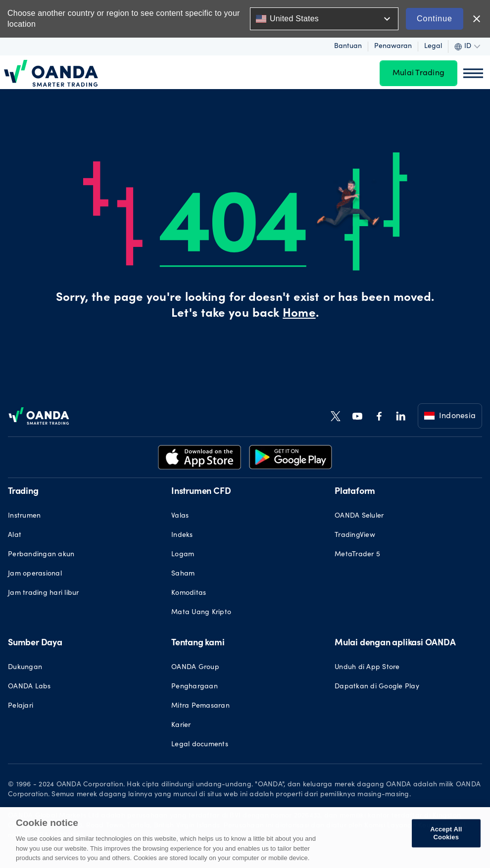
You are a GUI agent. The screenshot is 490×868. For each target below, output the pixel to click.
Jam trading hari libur (44, 593)
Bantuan (348, 47)
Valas (180, 516)
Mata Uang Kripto (201, 613)
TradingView (355, 535)
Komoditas (189, 593)
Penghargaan (195, 687)
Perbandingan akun (41, 555)
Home (299, 314)
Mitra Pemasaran (200, 706)
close (477, 19)
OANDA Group (195, 668)
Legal (433, 47)
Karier (181, 725)
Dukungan (25, 668)
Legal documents (200, 745)
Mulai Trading (418, 73)
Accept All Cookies (446, 834)
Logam (183, 555)
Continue (435, 19)
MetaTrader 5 (357, 555)
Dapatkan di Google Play (377, 687)
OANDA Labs (29, 687)
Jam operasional (35, 574)
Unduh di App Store (367, 668)
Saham (183, 574)
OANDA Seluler (359, 516)
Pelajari (21, 706)
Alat (15, 535)
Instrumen (24, 516)
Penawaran (393, 47)
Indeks (182, 535)
